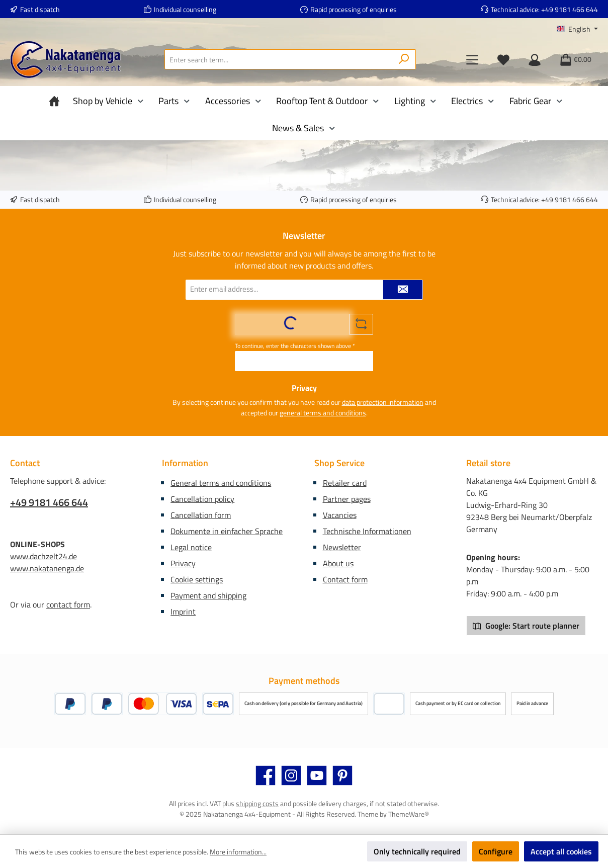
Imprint (183, 612)
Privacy (183, 563)
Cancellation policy (202, 499)
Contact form (345, 579)
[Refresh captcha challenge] (361, 324)
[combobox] (279, 59)
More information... (238, 852)
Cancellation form (201, 515)
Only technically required (417, 851)
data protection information (383, 402)
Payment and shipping (208, 595)
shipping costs (257, 803)
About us (338, 563)
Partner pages (347, 499)
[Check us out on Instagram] (291, 775)
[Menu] (472, 59)
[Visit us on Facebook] (266, 775)
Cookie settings (197, 579)
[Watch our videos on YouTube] (317, 775)
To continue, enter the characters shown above (295, 346)
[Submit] (403, 290)
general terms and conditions (323, 413)
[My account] (535, 59)
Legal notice (191, 547)
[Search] (404, 59)
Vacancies (340, 515)
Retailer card (345, 483)
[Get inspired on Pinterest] (342, 775)
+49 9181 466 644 (570, 9)
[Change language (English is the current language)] (577, 29)
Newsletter (342, 547)
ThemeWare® (409, 814)
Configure (496, 851)
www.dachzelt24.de (44, 556)
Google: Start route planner (526, 626)
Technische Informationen (367, 531)
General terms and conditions (221, 483)
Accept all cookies (561, 851)
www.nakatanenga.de (47, 568)
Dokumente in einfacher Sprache (227, 531)
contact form (68, 604)
